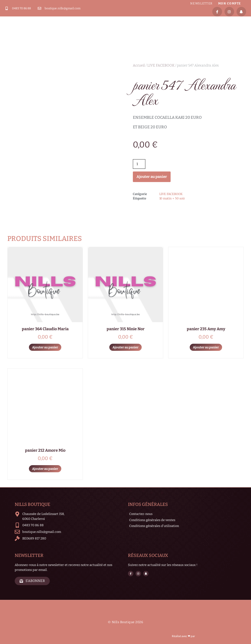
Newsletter (201, 3)
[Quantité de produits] (139, 164)
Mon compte (230, 3)
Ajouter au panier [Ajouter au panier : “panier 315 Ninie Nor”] (125, 347)
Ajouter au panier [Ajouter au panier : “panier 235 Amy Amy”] (206, 347)
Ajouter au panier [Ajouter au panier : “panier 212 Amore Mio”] (45, 469)
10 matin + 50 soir (172, 198)
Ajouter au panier (152, 177)
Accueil (139, 65)
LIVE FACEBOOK (161, 65)
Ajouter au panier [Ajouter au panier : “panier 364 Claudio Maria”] (45, 347)
